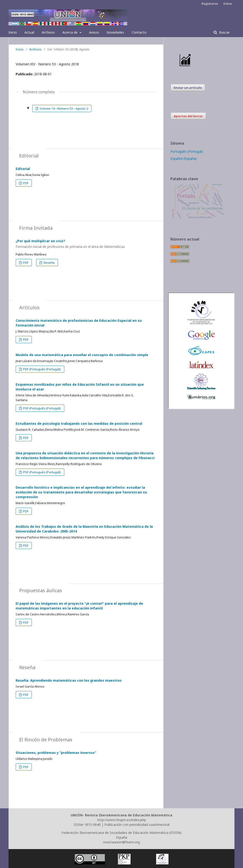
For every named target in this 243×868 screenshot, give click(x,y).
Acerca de (70, 32)
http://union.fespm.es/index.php (122, 820)
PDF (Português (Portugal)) (42, 369)
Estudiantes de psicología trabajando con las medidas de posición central (79, 423)
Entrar (228, 4)
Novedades (115, 32)
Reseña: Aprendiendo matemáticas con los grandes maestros (69, 680)
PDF (25, 183)
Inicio (13, 32)
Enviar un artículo (188, 88)
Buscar (224, 32)
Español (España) (184, 159)
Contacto (139, 32)
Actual (29, 32)
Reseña (49, 263)
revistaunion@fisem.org (121, 842)
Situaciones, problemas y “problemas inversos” (56, 753)
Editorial (23, 169)
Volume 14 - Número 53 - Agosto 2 (63, 108)
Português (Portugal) (187, 151)
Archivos (48, 32)
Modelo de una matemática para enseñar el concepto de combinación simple (82, 355)
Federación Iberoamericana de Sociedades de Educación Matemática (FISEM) (121, 833)
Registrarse (210, 4)
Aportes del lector (188, 116)
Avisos (94, 32)
